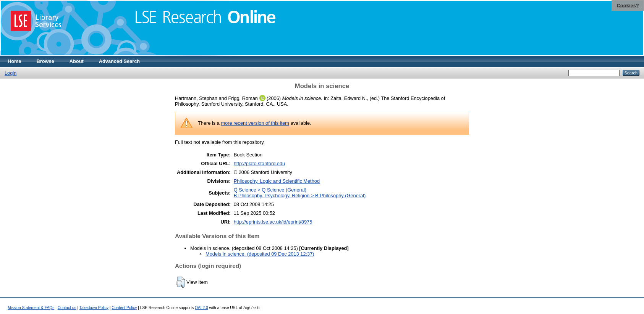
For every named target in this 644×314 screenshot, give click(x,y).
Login (11, 73)
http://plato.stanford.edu (259, 163)
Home (15, 61)
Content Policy (124, 308)
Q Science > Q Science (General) (270, 190)
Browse (45, 61)
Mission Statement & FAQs (31, 308)
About (77, 61)
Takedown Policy (94, 308)
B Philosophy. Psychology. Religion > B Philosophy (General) (300, 196)
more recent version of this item (255, 123)
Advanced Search (119, 61)
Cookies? (628, 6)
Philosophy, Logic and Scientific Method (277, 181)
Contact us (67, 308)
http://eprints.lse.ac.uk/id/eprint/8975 (273, 222)
